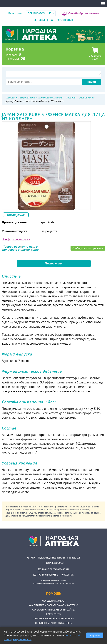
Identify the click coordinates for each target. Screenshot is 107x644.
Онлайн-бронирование (84, 13)
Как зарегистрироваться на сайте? (53, 610)
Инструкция (16, 215)
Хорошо (95, 635)
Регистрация (65, 20)
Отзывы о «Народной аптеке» (54, 623)
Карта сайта (53, 614)
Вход (42, 20)
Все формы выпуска (16, 239)
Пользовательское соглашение (54, 619)
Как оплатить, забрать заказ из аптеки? (53, 605)
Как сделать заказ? (53, 601)
